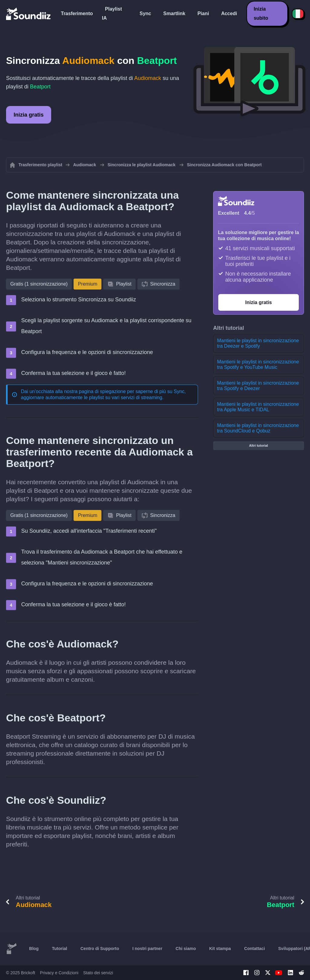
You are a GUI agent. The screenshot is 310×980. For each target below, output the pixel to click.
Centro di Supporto (100, 949)
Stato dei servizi (98, 973)
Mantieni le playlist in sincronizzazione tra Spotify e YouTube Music (258, 364)
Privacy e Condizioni (59, 973)
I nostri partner (147, 949)
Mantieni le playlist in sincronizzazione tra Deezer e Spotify (258, 343)
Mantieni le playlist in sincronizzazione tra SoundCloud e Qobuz (258, 428)
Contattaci (255, 949)
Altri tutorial (259, 445)
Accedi (229, 13)
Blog (34, 949)
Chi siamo (186, 949)
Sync (145, 13)
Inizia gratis (29, 115)
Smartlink (174, 13)
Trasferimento (77, 13)
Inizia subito (261, 13)
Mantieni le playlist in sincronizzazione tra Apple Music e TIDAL (258, 407)
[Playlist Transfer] (29, 14)
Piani (203, 13)
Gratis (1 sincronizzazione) (39, 284)
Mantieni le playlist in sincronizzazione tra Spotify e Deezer (258, 386)
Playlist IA (112, 13)
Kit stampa (220, 949)
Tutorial (59, 949)
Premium (87, 284)
